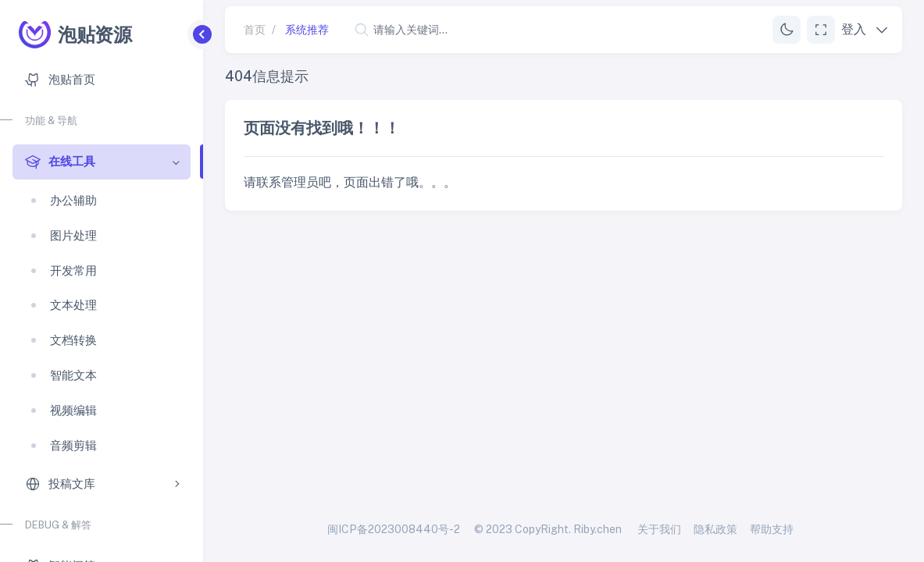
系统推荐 (307, 30)
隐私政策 (715, 529)
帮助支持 (772, 529)
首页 (255, 30)
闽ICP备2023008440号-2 (394, 529)
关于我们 (659, 529)
